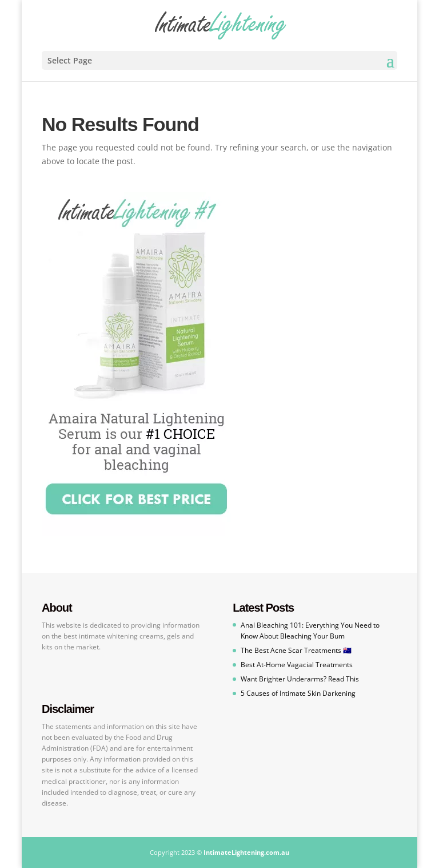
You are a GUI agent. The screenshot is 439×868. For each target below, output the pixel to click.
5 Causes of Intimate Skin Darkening (298, 693)
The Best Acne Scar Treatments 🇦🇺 (296, 650)
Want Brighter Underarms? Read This (300, 679)
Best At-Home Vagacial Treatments (297, 665)
